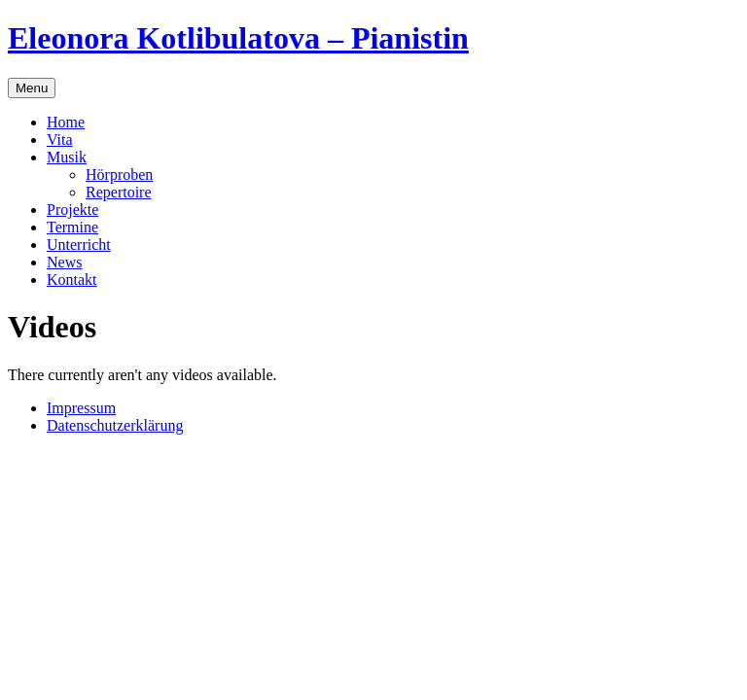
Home (66, 122)
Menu (32, 88)
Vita (60, 140)
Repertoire (119, 192)
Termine (72, 227)
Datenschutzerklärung (115, 425)
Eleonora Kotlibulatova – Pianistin (238, 38)
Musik (67, 157)
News (64, 262)
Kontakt (72, 280)
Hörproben (119, 175)
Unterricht (79, 245)
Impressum (81, 408)
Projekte (72, 210)
